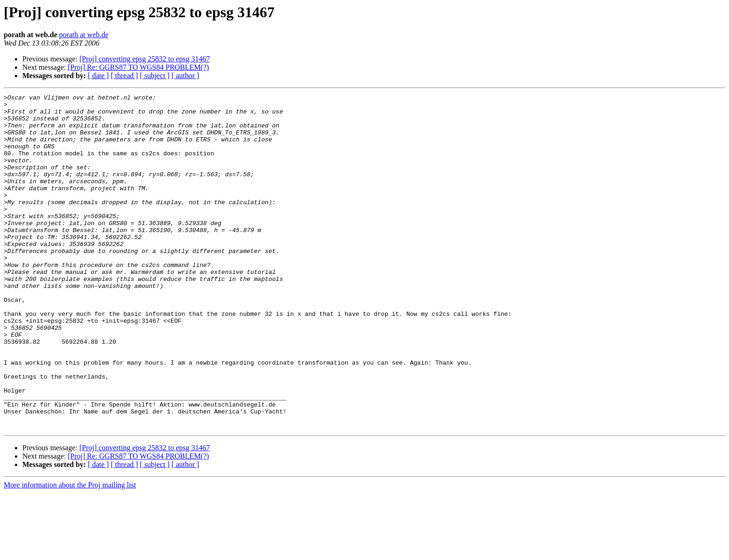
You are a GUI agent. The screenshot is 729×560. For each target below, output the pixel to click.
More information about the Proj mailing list (70, 552)
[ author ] (186, 76)
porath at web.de (84, 35)
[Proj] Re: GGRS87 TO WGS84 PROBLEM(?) (139, 67)
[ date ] (98, 76)
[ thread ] (124, 76)
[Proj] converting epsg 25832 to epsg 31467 (145, 59)
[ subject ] (155, 76)
